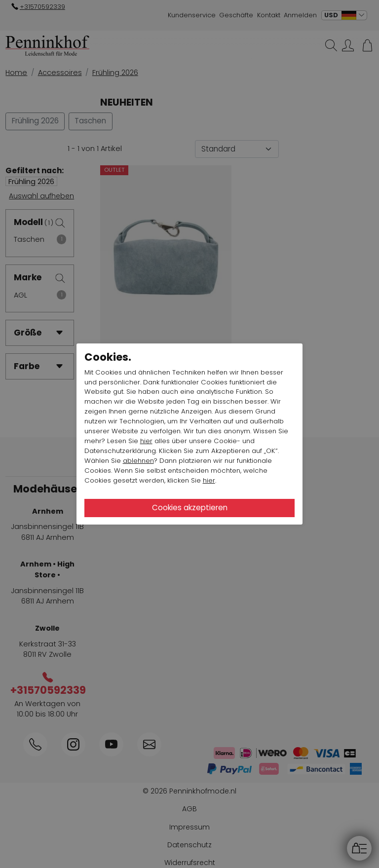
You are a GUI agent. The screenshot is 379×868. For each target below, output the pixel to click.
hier (146, 441)
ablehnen (138, 461)
